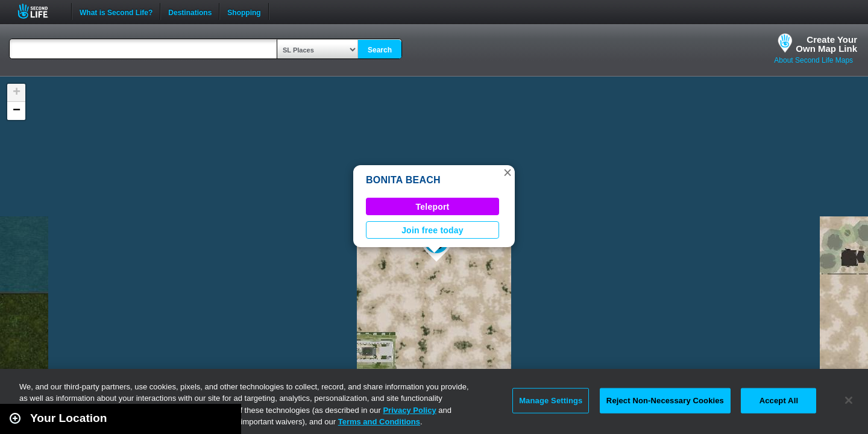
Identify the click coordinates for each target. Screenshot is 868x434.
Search (380, 50)
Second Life (39, 11)
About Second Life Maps (813, 60)
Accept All (779, 401)
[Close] (849, 400)
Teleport (433, 207)
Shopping (244, 11)
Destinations (190, 11)
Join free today (432, 230)
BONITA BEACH (403, 180)
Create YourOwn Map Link (826, 44)
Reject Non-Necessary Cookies (665, 401)
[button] (508, 172)
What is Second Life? (116, 11)
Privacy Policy (409, 410)
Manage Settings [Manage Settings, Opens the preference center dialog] (551, 401)
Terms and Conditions (379, 422)
